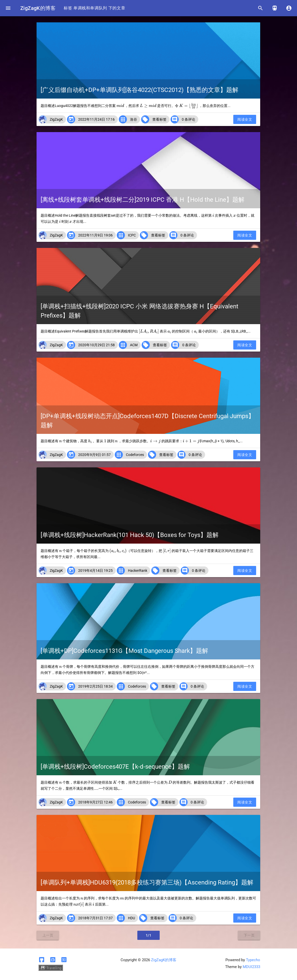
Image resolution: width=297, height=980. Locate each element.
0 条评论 (188, 119)
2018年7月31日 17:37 (95, 918)
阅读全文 (245, 119)
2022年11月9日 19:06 (95, 235)
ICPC (132, 235)
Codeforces (135, 455)
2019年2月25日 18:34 (95, 686)
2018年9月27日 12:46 (95, 802)
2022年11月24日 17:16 (96, 119)
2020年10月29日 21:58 (96, 345)
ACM (134, 345)
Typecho (253, 960)
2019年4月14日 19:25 (95, 571)
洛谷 (134, 119)
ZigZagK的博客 (38, 8)
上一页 (48, 935)
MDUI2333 (251, 967)
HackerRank (138, 571)
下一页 (249, 935)
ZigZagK (56, 119)
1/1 (149, 935)
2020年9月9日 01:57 (94, 455)
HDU (131, 918)
